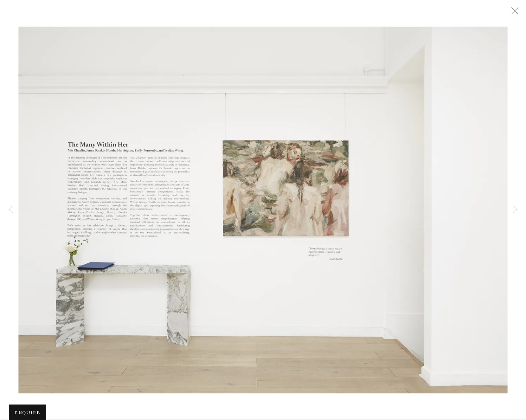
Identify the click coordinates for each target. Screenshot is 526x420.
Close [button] (513, 13)
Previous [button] (11, 210)
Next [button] (515, 210)
